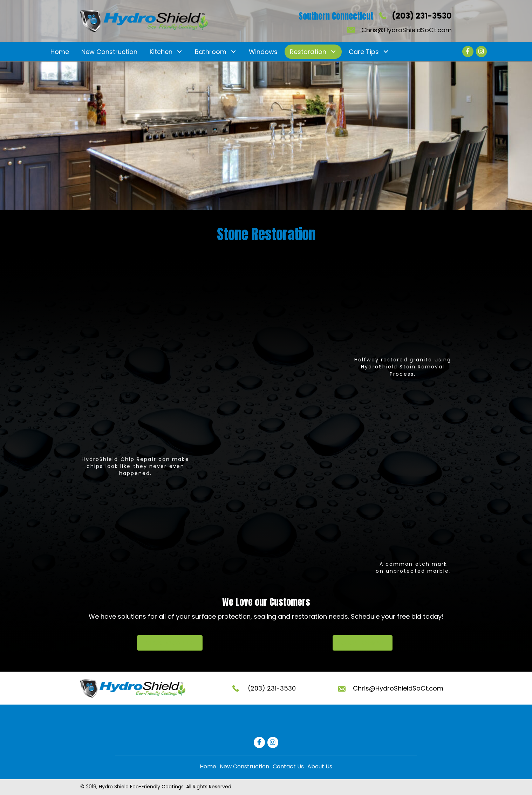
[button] (179, 52)
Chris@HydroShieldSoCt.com (407, 30)
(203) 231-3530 (422, 16)
